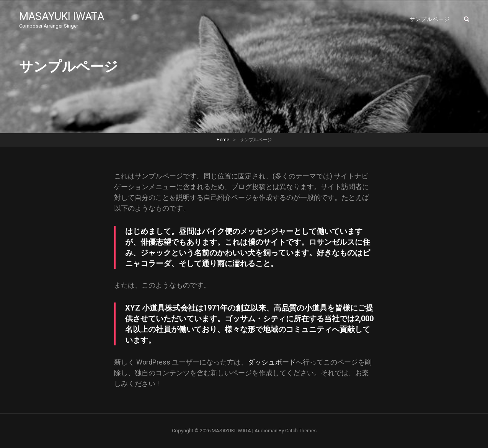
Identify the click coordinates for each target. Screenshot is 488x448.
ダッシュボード (272, 362)
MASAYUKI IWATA (62, 16)
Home (223, 140)
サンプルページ (430, 19)
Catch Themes (301, 431)
